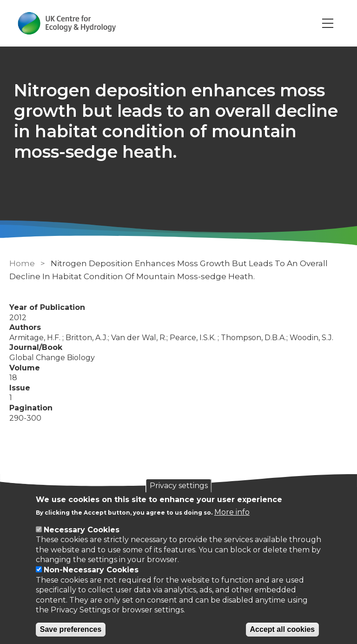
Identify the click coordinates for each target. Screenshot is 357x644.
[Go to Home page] (67, 23)
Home (22, 263)
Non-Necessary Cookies (91, 570)
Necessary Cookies (82, 530)
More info (232, 512)
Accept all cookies (283, 629)
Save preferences (71, 629)
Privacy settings (179, 486)
